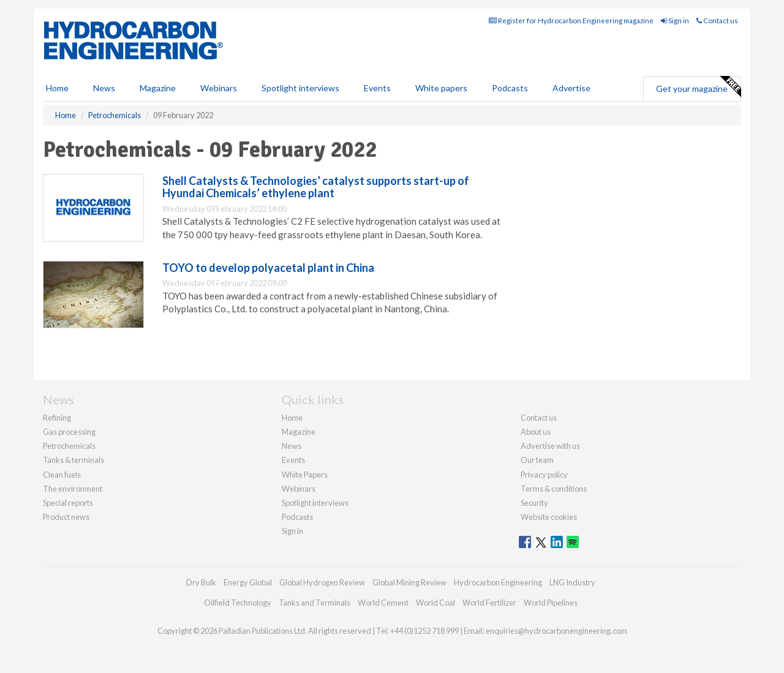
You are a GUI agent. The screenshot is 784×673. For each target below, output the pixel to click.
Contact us (717, 21)
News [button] (104, 88)
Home (57, 88)
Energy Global (248, 582)
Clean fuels (62, 475)
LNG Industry (572, 582)
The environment (73, 489)
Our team (537, 460)
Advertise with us (550, 446)
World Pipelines (551, 603)
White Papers (305, 475)
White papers (441, 88)
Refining (57, 418)
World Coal (435, 603)
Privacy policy (544, 475)
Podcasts (510, 88)
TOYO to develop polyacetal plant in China (268, 268)
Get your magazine (698, 87)
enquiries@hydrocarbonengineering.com (556, 631)
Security (534, 503)
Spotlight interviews (300, 88)
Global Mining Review (409, 582)
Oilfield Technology (238, 603)
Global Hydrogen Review (322, 582)
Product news (66, 517)
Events (377, 88)
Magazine (158, 88)
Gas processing (69, 432)
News (292, 446)
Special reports (68, 503)
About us (536, 432)
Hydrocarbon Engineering (498, 582)
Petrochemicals (69, 446)
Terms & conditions (554, 489)
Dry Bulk (201, 582)
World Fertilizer (489, 603)
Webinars (219, 88)
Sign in (675, 21)
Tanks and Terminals (315, 603)
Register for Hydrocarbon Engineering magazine (571, 21)
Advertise (571, 88)
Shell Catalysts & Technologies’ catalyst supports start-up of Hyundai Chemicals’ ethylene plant (316, 187)
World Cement (383, 603)
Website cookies (549, 517)
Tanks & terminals (73, 460)
